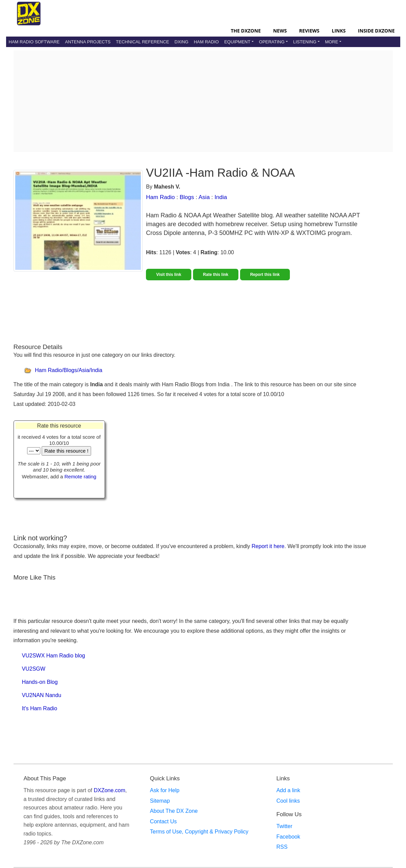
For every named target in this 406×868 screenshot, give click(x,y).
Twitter (284, 826)
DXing (181, 42)
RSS (282, 847)
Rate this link (216, 275)
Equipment (237, 42)
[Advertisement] (203, 101)
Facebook (288, 837)
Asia (204, 197)
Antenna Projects (88, 42)
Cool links (288, 801)
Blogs (187, 197)
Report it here (268, 546)
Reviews (309, 31)
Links (339, 31)
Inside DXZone (376, 31)
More (332, 42)
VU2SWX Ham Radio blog (54, 656)
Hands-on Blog (40, 682)
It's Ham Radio (40, 708)
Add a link (288, 790)
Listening (305, 42)
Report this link (265, 275)
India (221, 197)
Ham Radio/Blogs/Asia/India (69, 371)
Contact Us (163, 821)
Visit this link (169, 275)
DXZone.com (110, 790)
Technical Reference (142, 42)
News (280, 31)
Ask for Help (165, 790)
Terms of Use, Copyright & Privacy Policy (199, 832)
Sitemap (160, 801)
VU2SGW (34, 669)
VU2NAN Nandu (42, 695)
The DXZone (246, 31)
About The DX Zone (174, 811)
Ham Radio (206, 42)
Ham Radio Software (34, 42)
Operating (272, 42)
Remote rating (80, 476)
